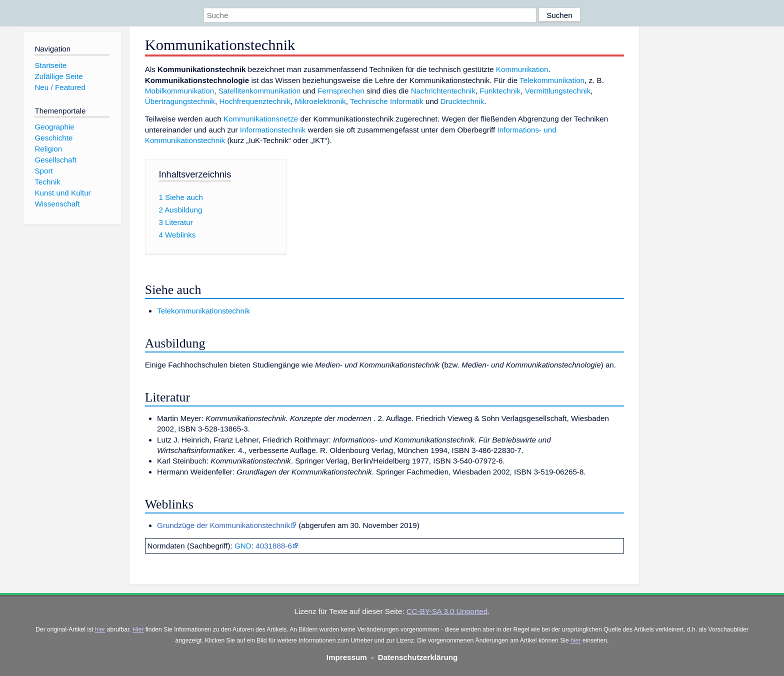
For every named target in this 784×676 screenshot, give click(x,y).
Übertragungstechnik (180, 101)
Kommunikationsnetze (261, 119)
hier (100, 629)
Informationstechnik (273, 130)
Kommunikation (522, 69)
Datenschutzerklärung (418, 657)
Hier (138, 629)
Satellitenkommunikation (260, 91)
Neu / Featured (60, 87)
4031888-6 (274, 546)
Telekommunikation (552, 80)
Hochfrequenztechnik (255, 101)
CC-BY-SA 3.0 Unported (447, 611)
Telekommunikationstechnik (203, 311)
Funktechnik (500, 91)
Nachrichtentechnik (443, 91)
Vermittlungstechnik (558, 91)
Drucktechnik (462, 101)
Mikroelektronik (320, 101)
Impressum (347, 657)
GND (243, 546)
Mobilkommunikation (179, 91)
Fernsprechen (341, 91)
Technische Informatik (387, 101)
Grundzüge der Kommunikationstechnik (223, 525)
